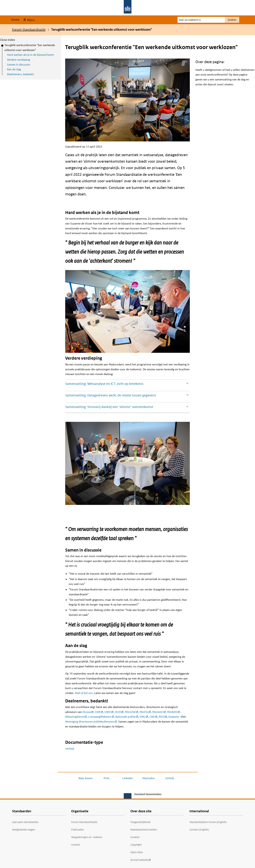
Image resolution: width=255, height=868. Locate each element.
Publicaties (77, 830)
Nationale (127, 717)
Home (15, 20)
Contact (76, 845)
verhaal (70, 749)
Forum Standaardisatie (29, 30)
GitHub (170, 778)
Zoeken (232, 20)
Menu (30, 20)
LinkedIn (128, 778)
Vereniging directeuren (91, 722)
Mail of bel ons (84, 693)
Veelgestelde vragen (24, 830)
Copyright (136, 845)
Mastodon (149, 778)
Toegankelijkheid (140, 822)
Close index (8, 40)
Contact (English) (199, 830)
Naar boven (86, 778)
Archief (141, 860)
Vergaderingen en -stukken (87, 837)
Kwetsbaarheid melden (144, 830)
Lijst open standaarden (25, 822)
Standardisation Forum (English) (208, 822)
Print (107, 778)
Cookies (135, 837)
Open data (137, 852)
